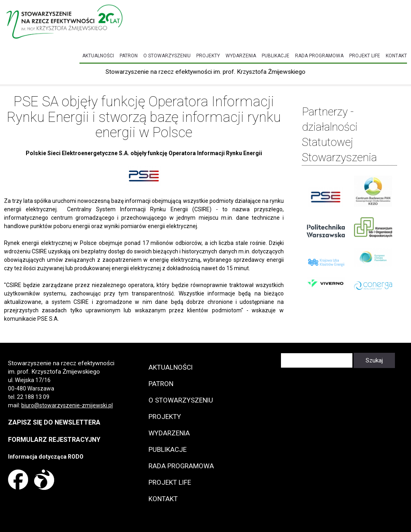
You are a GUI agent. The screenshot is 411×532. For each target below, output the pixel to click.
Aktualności (98, 56)
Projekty (208, 56)
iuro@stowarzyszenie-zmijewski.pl (69, 405)
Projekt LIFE (365, 56)
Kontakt (396, 56)
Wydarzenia (241, 56)
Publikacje (276, 56)
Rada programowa (319, 56)
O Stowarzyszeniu (167, 56)
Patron (129, 56)
